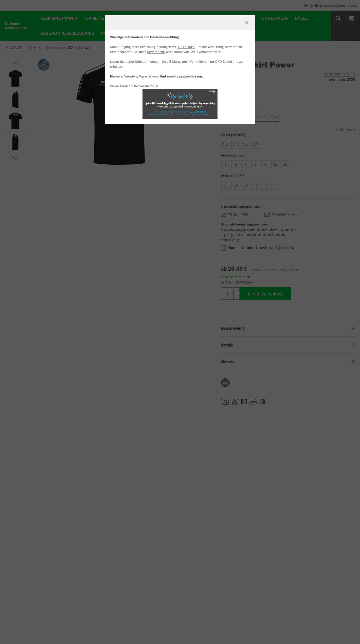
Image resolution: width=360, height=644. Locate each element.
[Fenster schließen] (246, 22)
